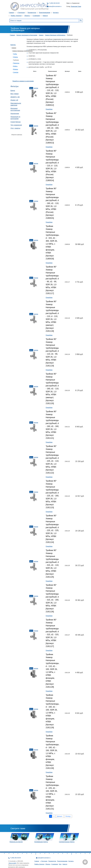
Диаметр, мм (15, 97)
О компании (36, 16)
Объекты (27, 16)
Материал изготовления (15, 109)
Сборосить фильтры (17, 135)
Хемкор (41, 35)
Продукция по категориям (15, 118)
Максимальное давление (16, 104)
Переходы (16, 63)
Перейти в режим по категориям (23, 81)
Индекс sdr (14, 100)
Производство (32, 13)
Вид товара (15, 94)
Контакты (56, 13)
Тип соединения (16, 125)
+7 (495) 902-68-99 (54, 3)
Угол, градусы (15, 128)
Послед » (68, 816)
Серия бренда (16, 122)
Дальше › (60, 816)
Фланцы (16, 69)
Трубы (15, 54)
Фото (31, 88)
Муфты (15, 66)
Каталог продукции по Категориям (27, 35)
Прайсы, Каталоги (16, 16)
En (43, 3)
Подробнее (49, 109)
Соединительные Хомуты (67, 842)
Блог (60, 864)
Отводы (16, 57)
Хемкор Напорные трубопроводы (55, 35)
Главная (11, 13)
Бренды (13, 45)
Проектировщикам (45, 13)
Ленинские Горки (76, 6)
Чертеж (36, 88)
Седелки (16, 72)
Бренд (13, 91)
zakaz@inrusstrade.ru (55, 6)
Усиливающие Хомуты (41, 842)
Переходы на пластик (16, 842)
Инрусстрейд (13, 863)
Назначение (15, 114)
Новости (45, 16)
